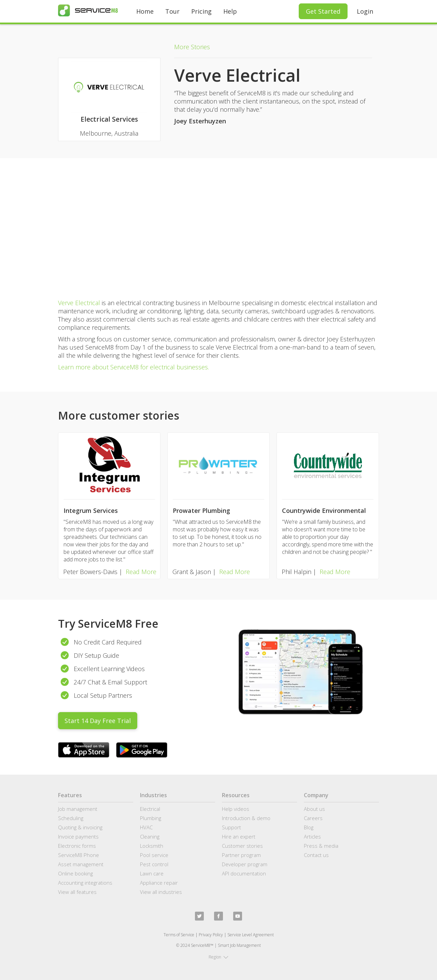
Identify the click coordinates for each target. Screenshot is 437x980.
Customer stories (242, 846)
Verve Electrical (79, 303)
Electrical (150, 809)
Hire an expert (239, 836)
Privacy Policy (211, 935)
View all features (77, 892)
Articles (312, 836)
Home (145, 11)
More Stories (192, 47)
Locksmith (152, 846)
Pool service (154, 855)
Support (231, 827)
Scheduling (71, 818)
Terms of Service (179, 935)
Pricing (201, 11)
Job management (78, 809)
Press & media (321, 846)
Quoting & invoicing (80, 827)
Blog (309, 827)
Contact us (316, 855)
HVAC (146, 827)
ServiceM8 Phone (79, 855)
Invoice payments (78, 836)
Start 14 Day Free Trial (98, 721)
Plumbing (151, 818)
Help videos (236, 809)
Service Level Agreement (251, 935)
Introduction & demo (246, 818)
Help (230, 11)
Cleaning (150, 836)
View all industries (161, 892)
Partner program (241, 855)
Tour (172, 11)
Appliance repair (159, 883)
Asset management (81, 864)
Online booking (75, 873)
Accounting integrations (85, 883)
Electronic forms (77, 846)
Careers (313, 818)
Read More (141, 572)
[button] (218, 957)
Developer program (245, 864)
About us (314, 809)
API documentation (244, 873)
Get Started (323, 11)
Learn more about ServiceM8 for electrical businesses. (133, 367)
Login (365, 11)
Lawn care (152, 873)
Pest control (154, 864)
